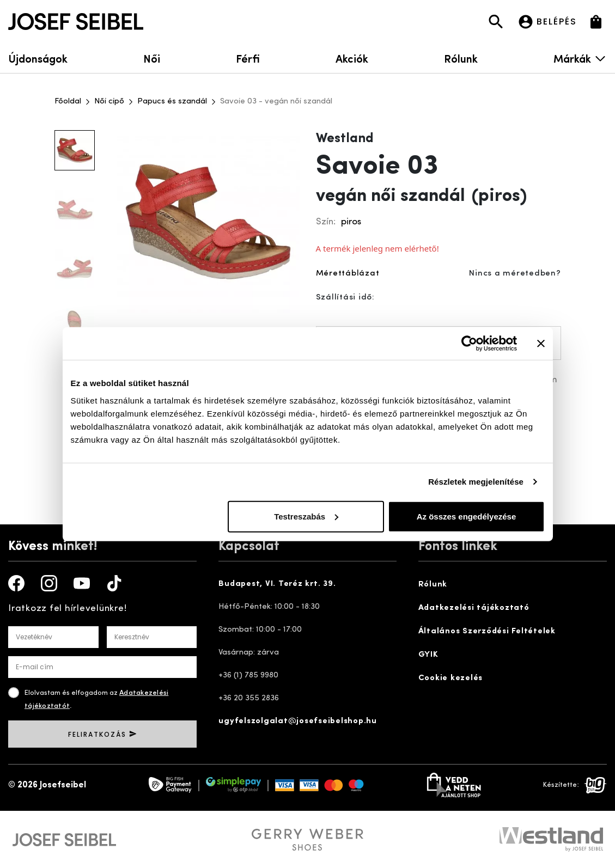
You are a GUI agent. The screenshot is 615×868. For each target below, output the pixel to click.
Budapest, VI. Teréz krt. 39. (277, 584)
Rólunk (461, 58)
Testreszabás (306, 516)
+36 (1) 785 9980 (248, 676)
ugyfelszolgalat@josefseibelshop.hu (298, 721)
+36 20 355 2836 (249, 698)
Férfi (248, 58)
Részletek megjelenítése (476, 482)
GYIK (428, 655)
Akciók (352, 58)
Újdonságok (38, 58)
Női (152, 58)
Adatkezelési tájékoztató (474, 608)
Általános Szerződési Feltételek (487, 631)
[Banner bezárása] (541, 344)
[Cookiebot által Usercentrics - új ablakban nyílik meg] (469, 344)
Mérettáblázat (348, 274)
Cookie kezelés (451, 678)
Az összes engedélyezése (467, 516)
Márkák (580, 58)
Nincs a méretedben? (515, 274)
